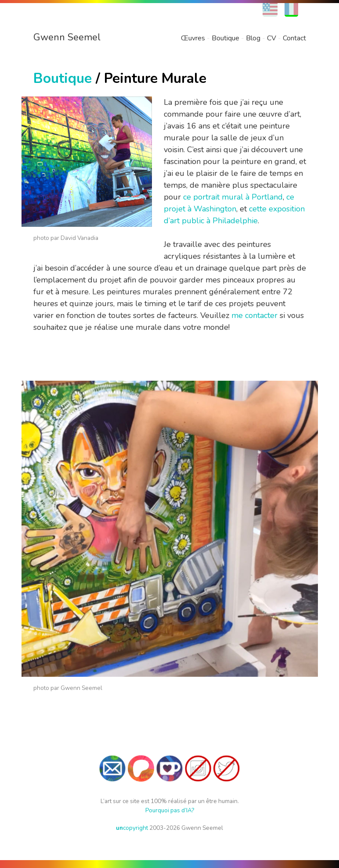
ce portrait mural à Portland (233, 197)
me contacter (254, 315)
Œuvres (193, 38)
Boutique (225, 38)
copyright (132, 828)
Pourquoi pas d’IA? (170, 810)
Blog (253, 38)
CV (272, 38)
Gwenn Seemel (67, 37)
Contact (294, 38)
